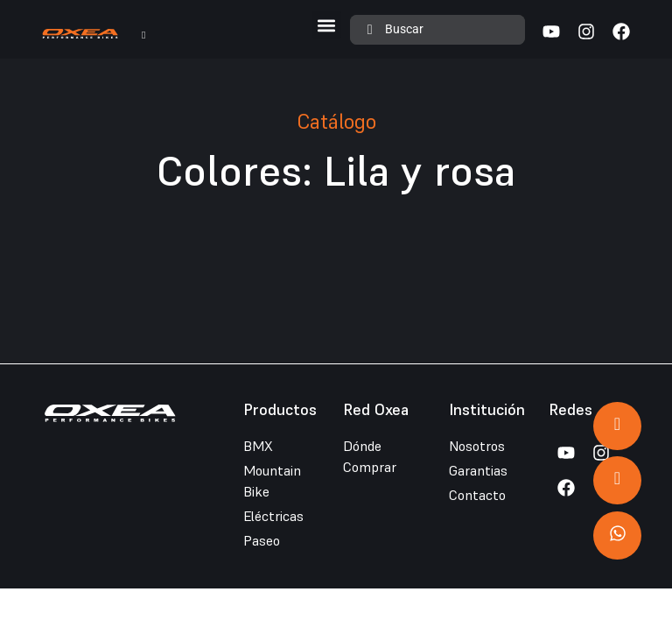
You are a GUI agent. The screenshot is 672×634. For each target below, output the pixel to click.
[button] (327, 25)
